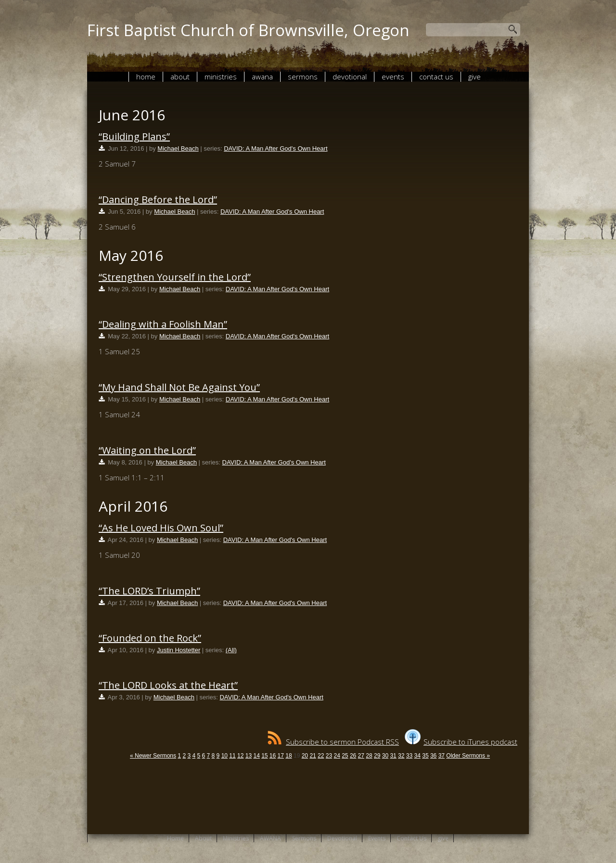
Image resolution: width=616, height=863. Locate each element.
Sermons (303, 77)
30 (385, 756)
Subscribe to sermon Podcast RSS (333, 742)
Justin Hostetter (179, 650)
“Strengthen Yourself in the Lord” (175, 277)
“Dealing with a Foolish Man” (163, 324)
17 (281, 756)
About (180, 77)
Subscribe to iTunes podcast (461, 742)
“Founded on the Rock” (150, 638)
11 (232, 756)
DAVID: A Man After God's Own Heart (276, 148)
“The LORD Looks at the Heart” (168, 685)
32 (401, 756)
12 (240, 756)
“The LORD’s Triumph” (149, 591)
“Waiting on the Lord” (147, 450)
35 (425, 756)
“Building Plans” (134, 136)
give (475, 77)
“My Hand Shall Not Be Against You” (179, 387)
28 (369, 756)
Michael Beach (178, 148)
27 (361, 756)
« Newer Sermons (153, 756)
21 (313, 756)
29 (377, 756)
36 (433, 756)
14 (256, 756)
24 (337, 756)
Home (146, 77)
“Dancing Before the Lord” (158, 200)
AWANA (262, 77)
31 (393, 756)
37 (442, 756)
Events (393, 77)
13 (249, 756)
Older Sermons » (468, 756)
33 (409, 756)
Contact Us (436, 77)
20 (305, 756)
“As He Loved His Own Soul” (161, 528)
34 (417, 756)
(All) (231, 650)
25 (345, 756)
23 (329, 756)
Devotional (350, 77)
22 (321, 756)
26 (353, 756)
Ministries (221, 77)
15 (264, 756)
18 (289, 756)
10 (225, 756)
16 (273, 756)
